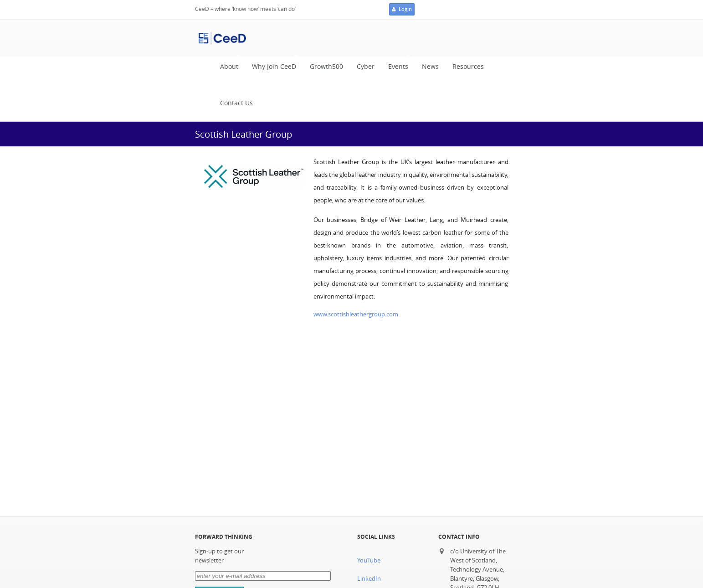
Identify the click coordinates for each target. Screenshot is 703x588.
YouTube (369, 560)
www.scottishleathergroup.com (356, 314)
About (227, 64)
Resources (468, 67)
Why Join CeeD (272, 64)
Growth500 (326, 67)
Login (402, 10)
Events (396, 64)
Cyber (366, 67)
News (430, 67)
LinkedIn (369, 579)
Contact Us (236, 103)
